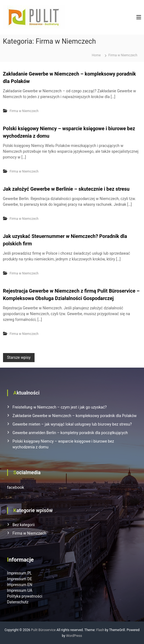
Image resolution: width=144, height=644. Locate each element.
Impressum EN (20, 585)
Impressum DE (20, 579)
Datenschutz (18, 602)
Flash (100, 630)
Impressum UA (20, 590)
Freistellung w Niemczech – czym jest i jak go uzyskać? (60, 407)
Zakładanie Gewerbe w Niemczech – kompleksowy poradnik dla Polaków (75, 416)
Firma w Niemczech (24, 111)
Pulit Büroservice (43, 630)
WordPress (74, 636)
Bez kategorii (24, 525)
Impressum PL (19, 573)
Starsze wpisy (19, 357)
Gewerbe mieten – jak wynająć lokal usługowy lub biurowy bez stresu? (72, 424)
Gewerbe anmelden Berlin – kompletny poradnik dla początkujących (70, 433)
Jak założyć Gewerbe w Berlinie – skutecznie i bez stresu (66, 189)
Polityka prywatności (25, 596)
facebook (16, 487)
